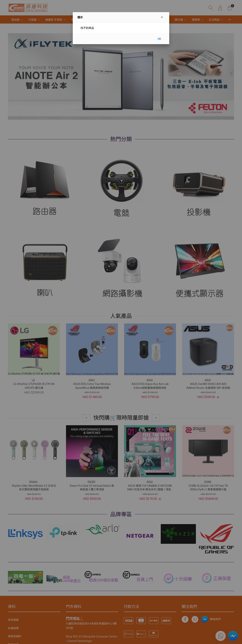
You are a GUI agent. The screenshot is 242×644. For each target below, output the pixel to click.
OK (159, 39)
